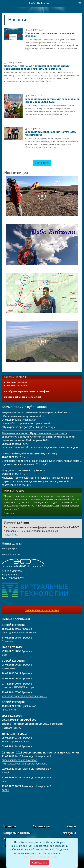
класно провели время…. (16, 741)
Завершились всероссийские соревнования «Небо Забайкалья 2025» (52, 100)
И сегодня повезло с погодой (19, 632)
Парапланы (41, 826)
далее (5, 790)
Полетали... (8, 641)
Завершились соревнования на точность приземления (50, 133)
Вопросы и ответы (17, 833)
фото (5, 655)
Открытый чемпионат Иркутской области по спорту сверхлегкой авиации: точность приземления (37, 67)
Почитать (9, 513)
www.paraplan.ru (12, 548)
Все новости (42, 163)
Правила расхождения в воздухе (42, 610)
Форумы (70, 833)
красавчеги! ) (9, 710)
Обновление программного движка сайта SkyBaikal (51, 34)
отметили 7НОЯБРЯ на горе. (18, 687)
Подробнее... (12, 535)
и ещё (5, 772)
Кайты (71, 826)
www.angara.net (11, 554)
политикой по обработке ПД (39, 857)
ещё (4, 781)
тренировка (9, 668)
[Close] (40, 863)
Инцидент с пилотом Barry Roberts (23, 470)
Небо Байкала (39, 3)
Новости (17, 19)
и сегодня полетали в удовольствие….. (24, 696)
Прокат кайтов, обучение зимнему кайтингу (30, 454)
